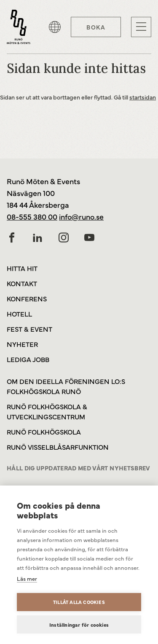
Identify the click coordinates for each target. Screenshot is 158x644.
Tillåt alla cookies (79, 602)
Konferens (27, 298)
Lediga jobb (28, 359)
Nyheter (22, 344)
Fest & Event (29, 329)
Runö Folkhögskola (44, 432)
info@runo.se (81, 216)
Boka (96, 27)
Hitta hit (22, 268)
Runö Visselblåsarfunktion (58, 447)
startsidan (143, 97)
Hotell (19, 314)
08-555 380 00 (32, 216)
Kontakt (22, 283)
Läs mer (27, 578)
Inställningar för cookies (79, 625)
